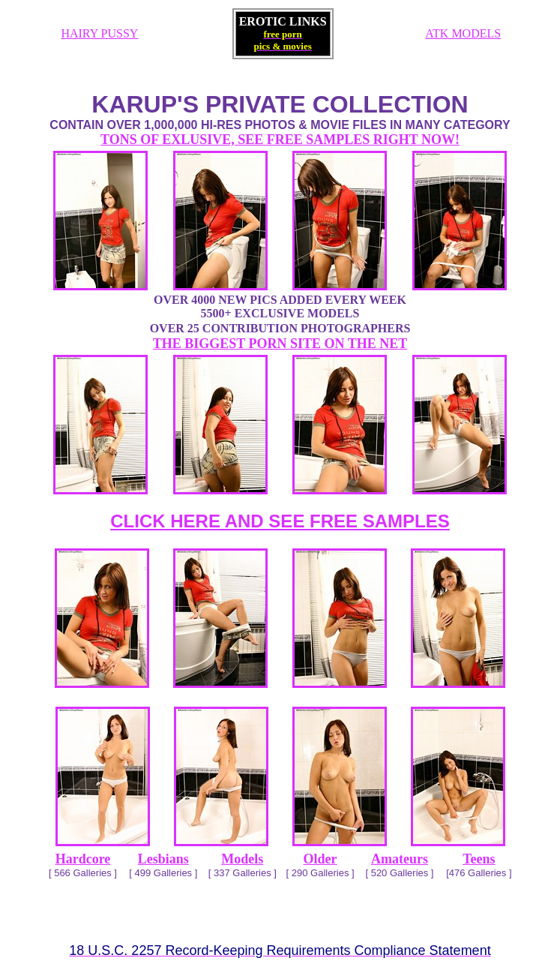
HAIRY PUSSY (99, 33)
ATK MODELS (463, 33)
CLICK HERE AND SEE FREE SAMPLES (280, 521)
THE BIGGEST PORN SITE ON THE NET (280, 344)
